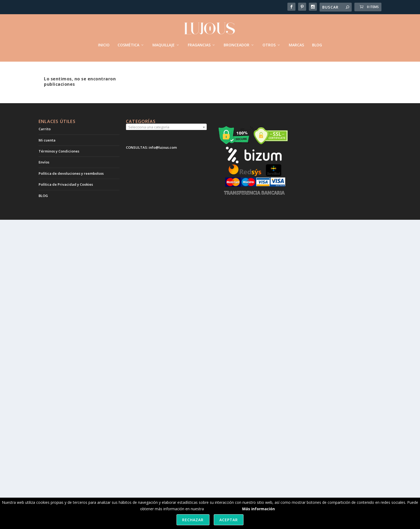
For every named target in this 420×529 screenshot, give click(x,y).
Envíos (44, 162)
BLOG (317, 43)
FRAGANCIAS (199, 43)
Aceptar (229, 520)
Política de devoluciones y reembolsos (71, 173)
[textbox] (166, 126)
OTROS (269, 43)
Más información (258, 509)
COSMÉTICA (128, 43)
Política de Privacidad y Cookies (66, 184)
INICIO (104, 43)
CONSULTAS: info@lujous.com (151, 147)
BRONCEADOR (237, 43)
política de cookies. (221, 509)
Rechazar (193, 520)
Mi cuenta (47, 139)
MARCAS (296, 43)
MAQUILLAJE (164, 43)
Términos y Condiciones (59, 150)
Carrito (45, 128)
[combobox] (166, 127)
